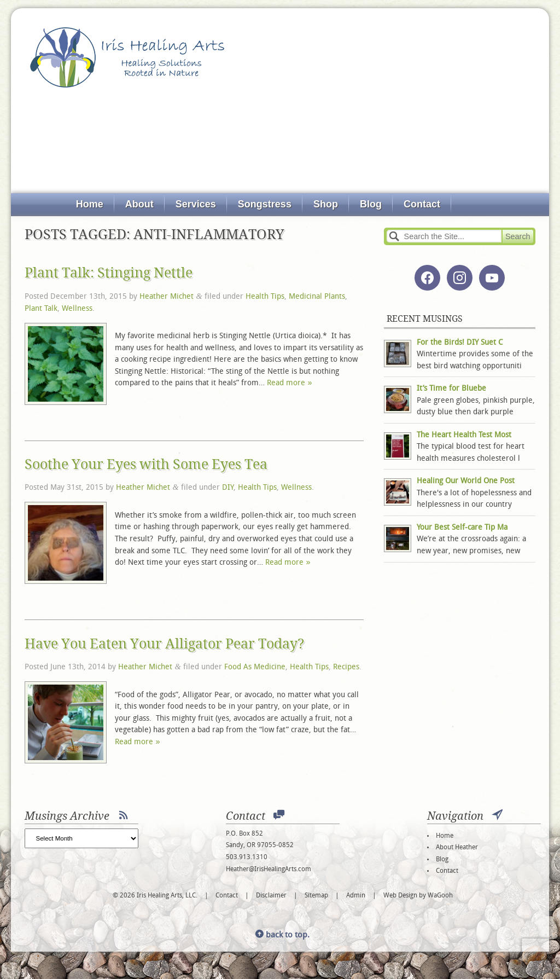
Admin (356, 896)
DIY (228, 488)
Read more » (289, 383)
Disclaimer (271, 896)
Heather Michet (167, 297)
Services (196, 204)
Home (90, 204)
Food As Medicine (255, 667)
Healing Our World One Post (466, 481)
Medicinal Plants (317, 297)
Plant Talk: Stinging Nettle (109, 273)
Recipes (346, 667)
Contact (422, 204)
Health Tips (265, 297)
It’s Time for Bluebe (451, 389)
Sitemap (316, 896)
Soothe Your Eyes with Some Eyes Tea (146, 464)
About (139, 204)
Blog (371, 204)
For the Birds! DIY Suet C (460, 343)
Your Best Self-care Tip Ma (462, 528)
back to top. (282, 935)
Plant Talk (41, 309)
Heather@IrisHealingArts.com (269, 870)
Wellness (77, 309)
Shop (326, 204)
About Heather (457, 848)
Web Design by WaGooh (418, 896)
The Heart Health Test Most (464, 435)
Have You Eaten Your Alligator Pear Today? (165, 644)
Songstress (265, 204)
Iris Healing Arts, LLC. (127, 57)
